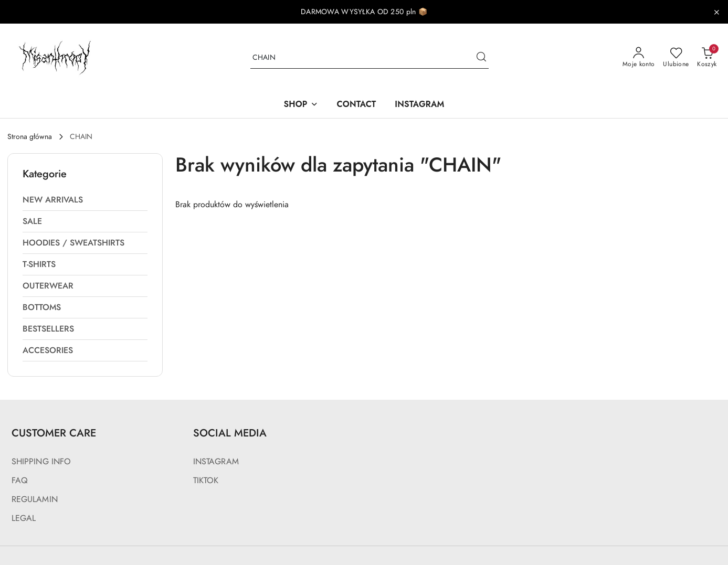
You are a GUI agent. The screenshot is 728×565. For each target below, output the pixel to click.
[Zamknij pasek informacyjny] (716, 12)
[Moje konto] (639, 58)
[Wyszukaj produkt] (370, 58)
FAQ (20, 481)
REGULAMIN (35, 499)
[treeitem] (85, 200)
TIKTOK (206, 481)
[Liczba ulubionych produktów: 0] (676, 58)
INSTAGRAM (216, 462)
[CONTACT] (357, 105)
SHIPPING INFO (41, 462)
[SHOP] (300, 105)
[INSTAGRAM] (419, 105)
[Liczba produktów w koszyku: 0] (707, 58)
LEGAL (24, 518)
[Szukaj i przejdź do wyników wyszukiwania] (481, 58)
